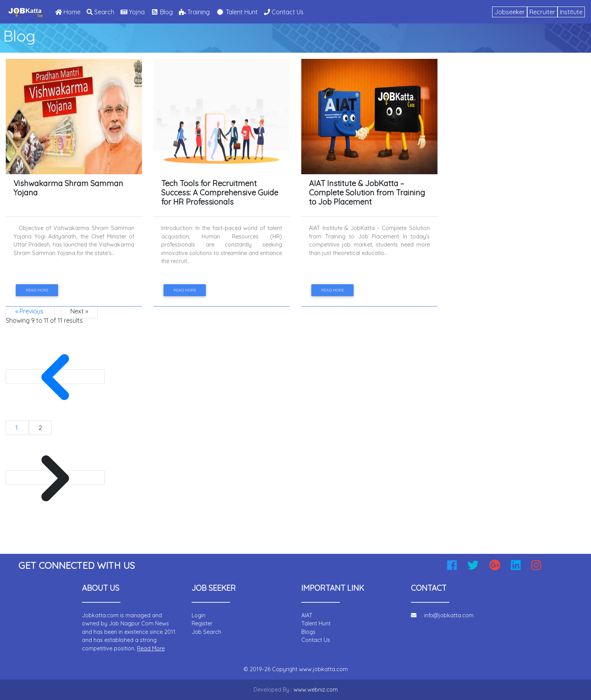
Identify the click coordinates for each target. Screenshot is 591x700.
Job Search (206, 632)
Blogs (308, 632)
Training (194, 12)
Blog (162, 12)
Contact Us (284, 12)
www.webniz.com (316, 690)
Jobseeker (510, 12)
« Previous (30, 311)
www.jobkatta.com (323, 669)
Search (100, 12)
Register (202, 623)
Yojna (133, 12)
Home (69, 11)
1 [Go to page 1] (17, 428)
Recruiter (542, 12)
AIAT (307, 615)
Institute (571, 12)
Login (199, 615)
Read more (37, 290)
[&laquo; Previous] (55, 377)
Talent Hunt (237, 12)
